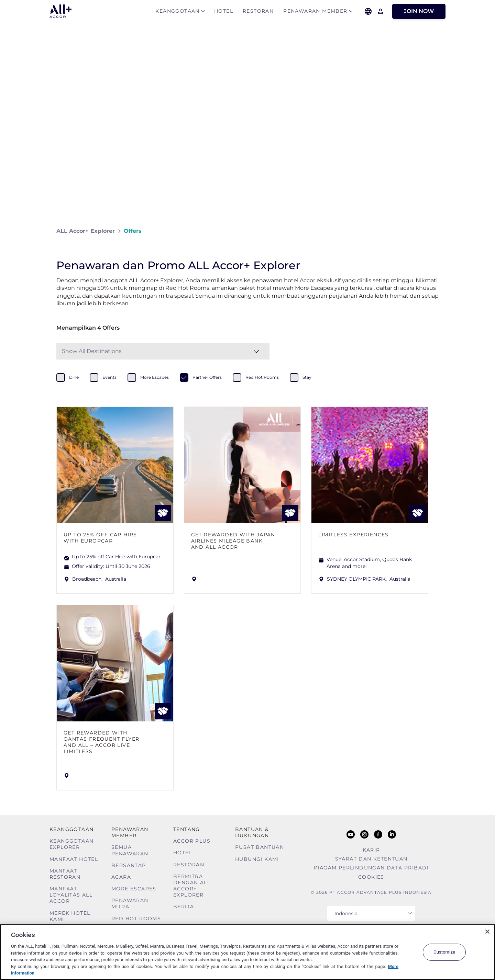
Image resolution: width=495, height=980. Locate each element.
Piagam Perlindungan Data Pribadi (371, 868)
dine (74, 377)
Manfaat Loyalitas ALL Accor (71, 895)
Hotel (224, 13)
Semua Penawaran (130, 850)
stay (307, 377)
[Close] (487, 932)
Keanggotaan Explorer (71, 844)
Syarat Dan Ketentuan (371, 859)
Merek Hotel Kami (70, 916)
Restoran (258, 13)
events (109, 377)
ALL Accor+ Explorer (86, 231)
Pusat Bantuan (260, 847)
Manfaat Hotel (74, 859)
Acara (121, 877)
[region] (247, 952)
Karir (371, 850)
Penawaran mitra (130, 903)
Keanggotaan (177, 13)
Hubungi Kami (257, 859)
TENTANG (187, 829)
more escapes (155, 377)
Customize (444, 952)
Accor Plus (192, 841)
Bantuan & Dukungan (252, 832)
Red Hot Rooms (136, 919)
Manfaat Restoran (65, 874)
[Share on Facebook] (432, 231)
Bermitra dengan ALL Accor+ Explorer (192, 886)
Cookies (371, 877)
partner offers (207, 377)
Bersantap (129, 865)
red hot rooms (262, 377)
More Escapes (134, 889)
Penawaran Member (315, 13)
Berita (184, 907)
